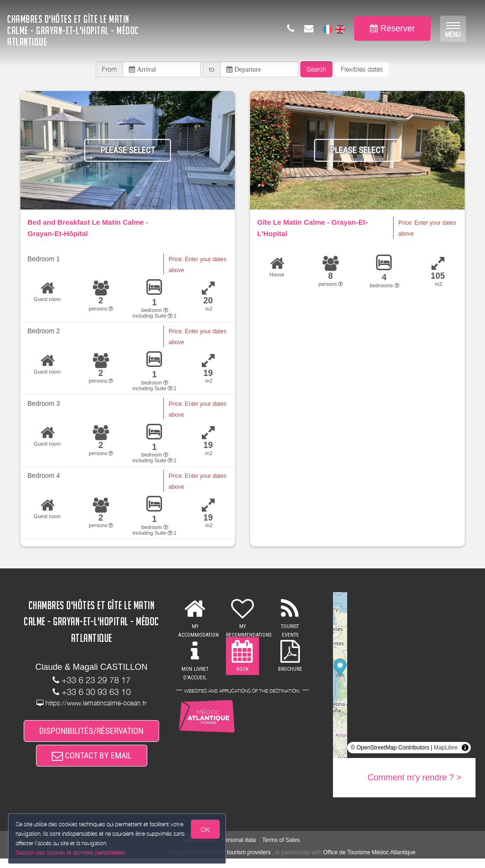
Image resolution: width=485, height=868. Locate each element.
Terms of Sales (281, 849)
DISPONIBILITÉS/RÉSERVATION (91, 736)
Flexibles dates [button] (362, 70)
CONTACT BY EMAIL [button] (92, 763)
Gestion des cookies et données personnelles (72, 852)
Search (316, 70)
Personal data (238, 849)
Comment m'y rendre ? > (414, 781)
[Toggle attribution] (465, 751)
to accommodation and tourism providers (220, 861)
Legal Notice (199, 849)
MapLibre (446, 751)
